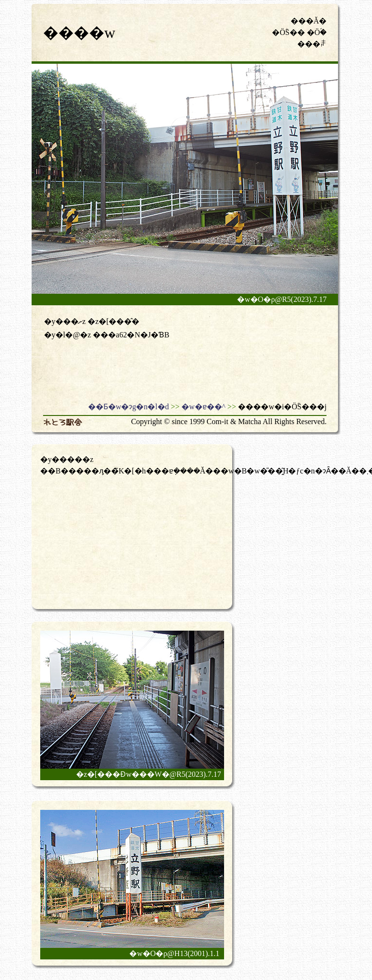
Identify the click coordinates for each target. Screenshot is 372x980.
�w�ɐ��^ (203, 407)
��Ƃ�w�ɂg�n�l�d (129, 407)
